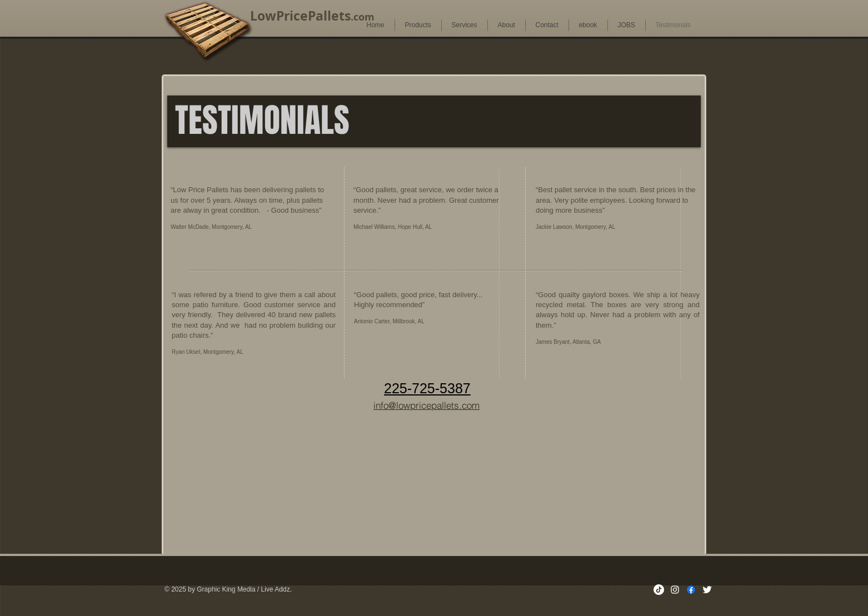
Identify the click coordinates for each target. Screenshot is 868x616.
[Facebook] (691, 590)
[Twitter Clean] (707, 590)
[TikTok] (659, 590)
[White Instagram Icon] (675, 590)
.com (363, 17)
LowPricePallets (300, 16)
